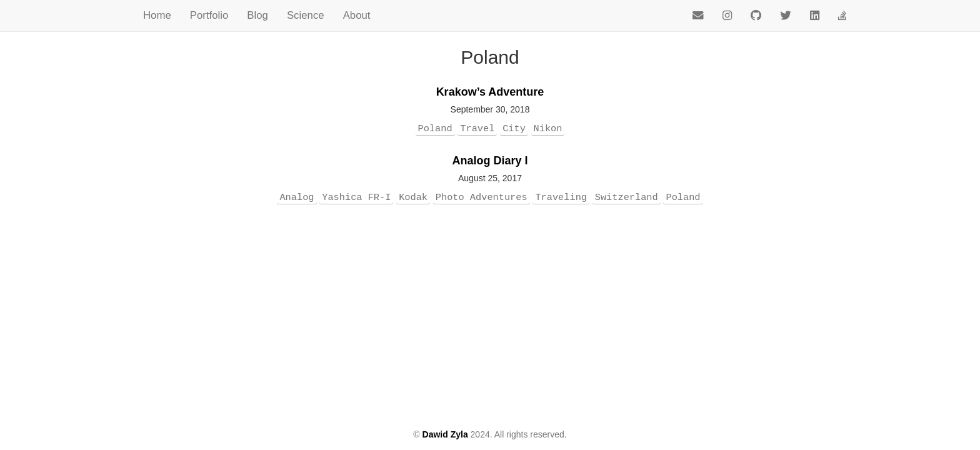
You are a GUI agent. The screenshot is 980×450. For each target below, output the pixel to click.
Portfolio (209, 15)
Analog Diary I (490, 161)
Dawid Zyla (445, 434)
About (357, 15)
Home (157, 15)
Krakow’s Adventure (490, 92)
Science (306, 15)
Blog (257, 15)
